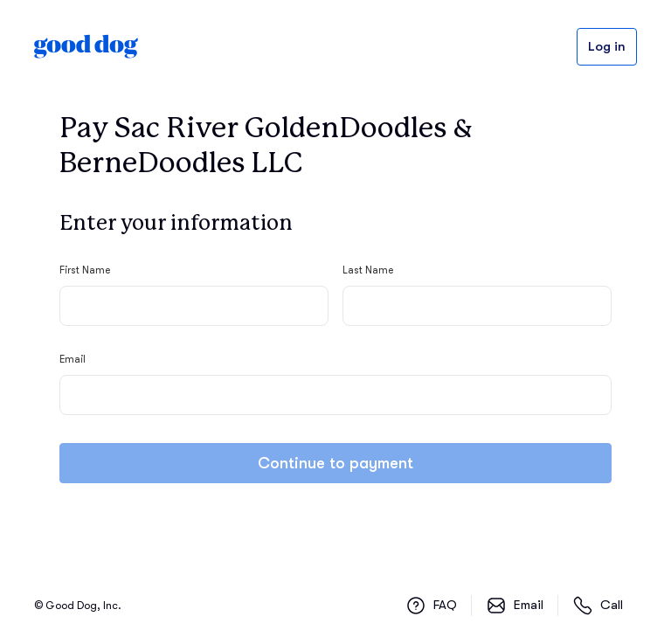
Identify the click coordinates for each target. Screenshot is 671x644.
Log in (607, 47)
